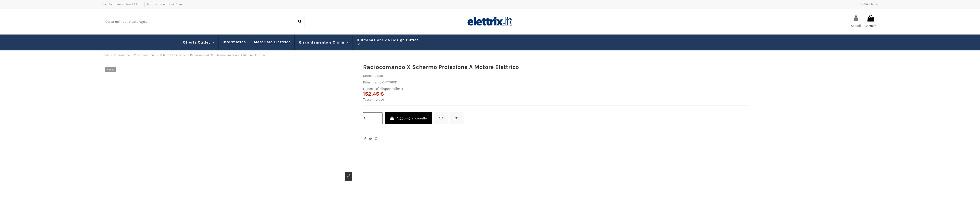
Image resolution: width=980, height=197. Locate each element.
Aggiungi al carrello (408, 118)
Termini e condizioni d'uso (164, 4)
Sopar (379, 76)
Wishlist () (869, 4)
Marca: (368, 76)
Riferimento (372, 82)
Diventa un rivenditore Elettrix (122, 4)
